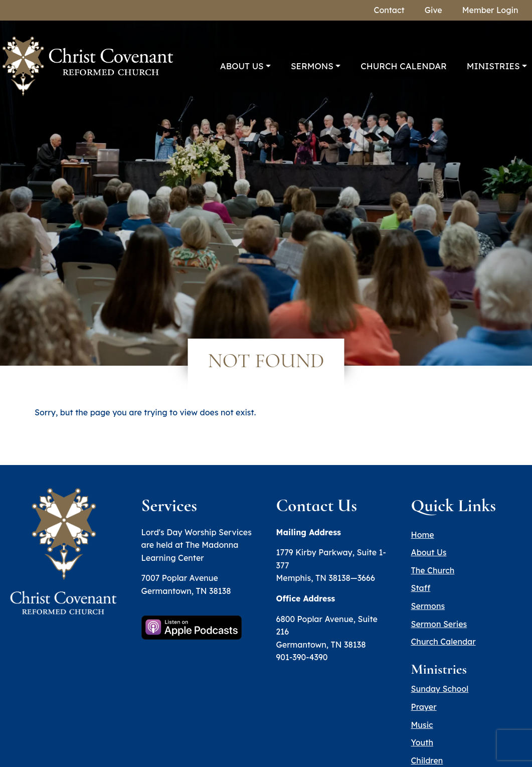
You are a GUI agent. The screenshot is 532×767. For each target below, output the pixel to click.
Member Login (490, 10)
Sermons (312, 66)
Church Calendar (404, 66)
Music (422, 725)
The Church (433, 570)
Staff (421, 588)
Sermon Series (439, 624)
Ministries (493, 66)
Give (433, 10)
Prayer (424, 707)
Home (423, 535)
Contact (389, 10)
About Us (242, 66)
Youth (422, 742)
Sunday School (440, 689)
